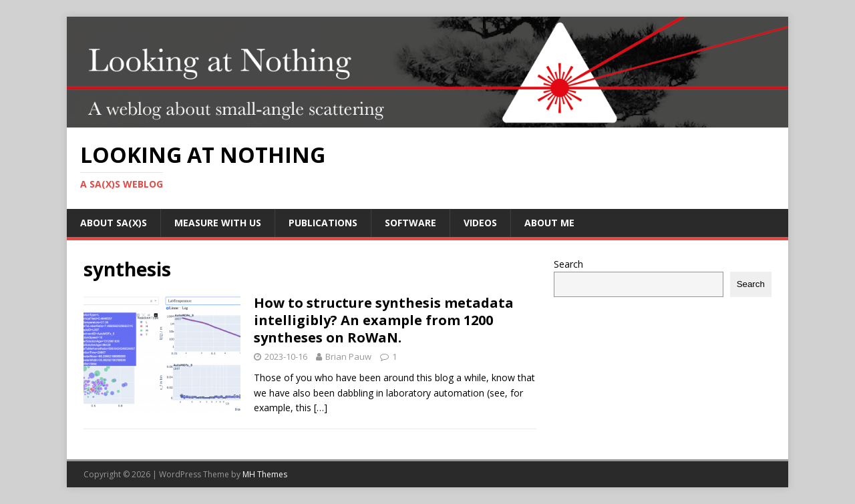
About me (549, 223)
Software (410, 223)
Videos (480, 223)
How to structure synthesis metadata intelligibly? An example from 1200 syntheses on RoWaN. (384, 320)
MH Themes (265, 474)
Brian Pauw (348, 356)
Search (568, 264)
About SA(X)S (114, 223)
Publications (323, 223)
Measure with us (218, 223)
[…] (321, 408)
